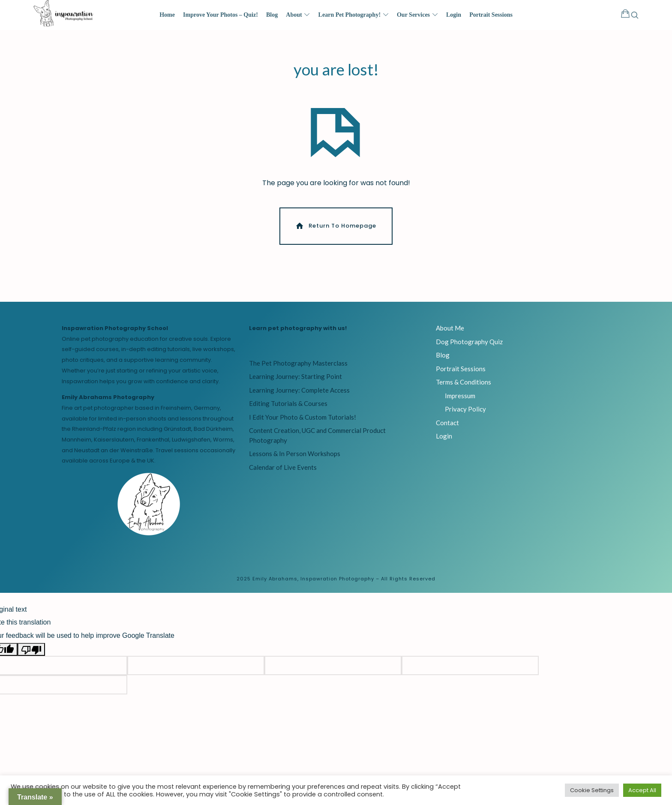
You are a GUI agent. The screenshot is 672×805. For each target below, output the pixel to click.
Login (444, 441)
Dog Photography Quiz (469, 347)
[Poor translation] (31, 655)
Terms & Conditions (463, 387)
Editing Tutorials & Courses (288, 409)
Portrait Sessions (461, 374)
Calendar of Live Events (283, 472)
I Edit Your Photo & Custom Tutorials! (303, 422)
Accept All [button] (642, 790)
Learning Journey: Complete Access (299, 395)
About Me (450, 333)
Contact (447, 428)
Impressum (460, 401)
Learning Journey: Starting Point (295, 382)
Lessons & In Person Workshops (295, 459)
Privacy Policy (465, 414)
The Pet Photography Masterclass (298, 368)
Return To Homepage (335, 231)
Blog (443, 360)
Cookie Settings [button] (592, 790)
